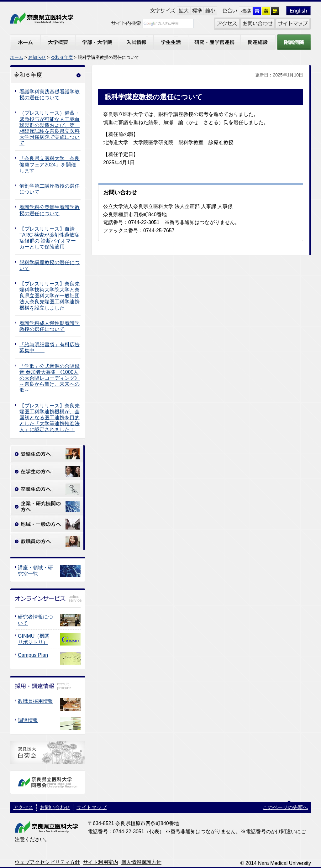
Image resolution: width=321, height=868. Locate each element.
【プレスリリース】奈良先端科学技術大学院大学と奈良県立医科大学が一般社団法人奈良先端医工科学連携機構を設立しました (50, 296)
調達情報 (28, 720)
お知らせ (37, 57)
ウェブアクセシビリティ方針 (47, 862)
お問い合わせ (55, 807)
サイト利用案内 (101, 862)
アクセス (23, 807)
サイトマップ (92, 807)
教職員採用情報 (35, 701)
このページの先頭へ (285, 807)
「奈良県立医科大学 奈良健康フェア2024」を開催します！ (50, 164)
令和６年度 (62, 57)
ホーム (17, 57)
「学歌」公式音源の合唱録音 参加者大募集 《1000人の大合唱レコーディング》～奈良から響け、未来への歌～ (50, 378)
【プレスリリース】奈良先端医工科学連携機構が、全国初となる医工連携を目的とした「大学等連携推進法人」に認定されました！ (50, 418)
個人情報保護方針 (141, 862)
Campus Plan (33, 655)
